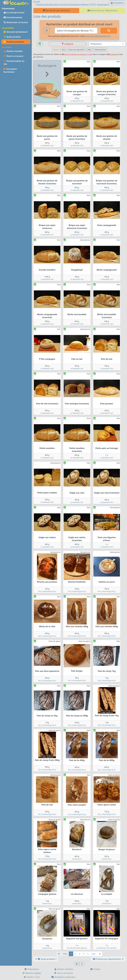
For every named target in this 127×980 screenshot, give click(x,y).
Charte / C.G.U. (32, 977)
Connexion (117, 3)
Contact (95, 969)
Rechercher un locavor (16, 22)
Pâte (89, 50)
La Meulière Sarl (77, 101)
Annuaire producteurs (16, 32)
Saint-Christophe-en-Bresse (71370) (77, 54)
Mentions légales (32, 973)
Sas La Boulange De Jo (47, 591)
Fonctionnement (13, 17)
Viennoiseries (100, 50)
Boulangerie (113, 54)
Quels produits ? (46, 959)
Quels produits (12, 37)
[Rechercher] (109, 31)
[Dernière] (100, 954)
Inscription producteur (63, 977)
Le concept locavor (14, 12)
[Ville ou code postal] (76, 31)
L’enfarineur (77, 859)
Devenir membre (13, 51)
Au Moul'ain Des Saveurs (77, 948)
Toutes (56, 50)
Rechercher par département (102, 11)
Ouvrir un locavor (13, 56)
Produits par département (108, 959)
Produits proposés (14, 42)
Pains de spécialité (77, 50)
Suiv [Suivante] (94, 954)
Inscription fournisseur (10, 70)
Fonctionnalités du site (14, 63)
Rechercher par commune (56, 11)
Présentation (32, 969)
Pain (64, 50)
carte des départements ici (98, 36)
